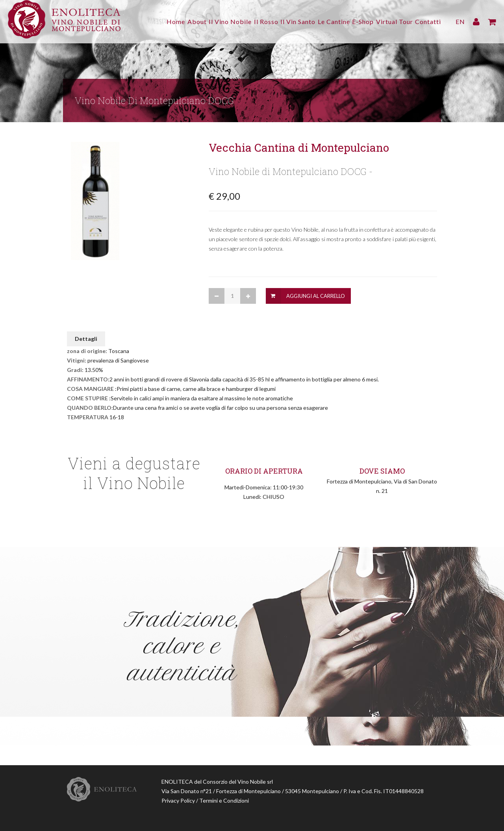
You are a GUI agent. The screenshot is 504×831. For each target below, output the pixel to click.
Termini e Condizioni (224, 800)
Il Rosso (241, 21)
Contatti (428, 21)
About (162, 21)
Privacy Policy (178, 800)
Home (136, 21)
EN (460, 21)
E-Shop (353, 21)
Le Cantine (319, 21)
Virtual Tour (389, 21)
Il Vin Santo (278, 21)
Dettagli (86, 339)
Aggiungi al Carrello (316, 296)
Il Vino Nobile (201, 21)
